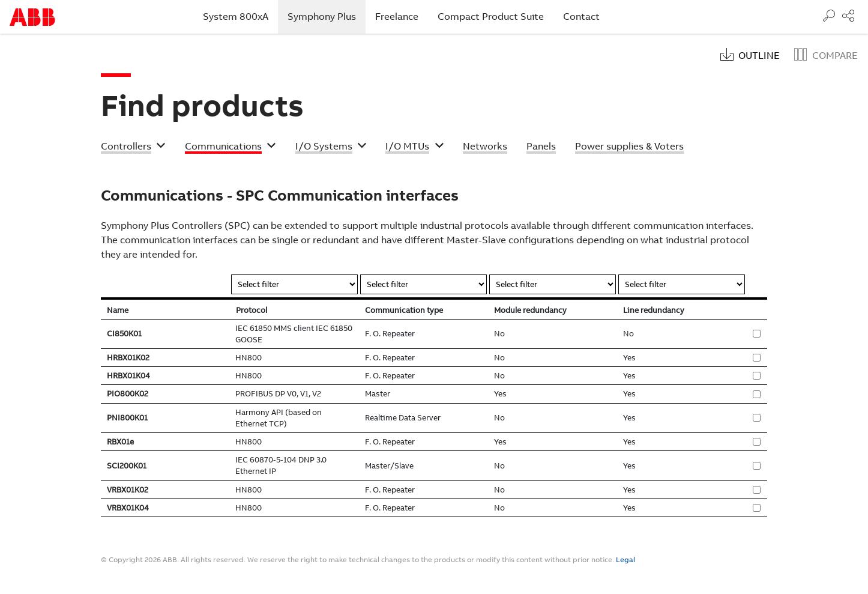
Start (32, 17)
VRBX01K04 (128, 508)
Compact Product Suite (491, 17)
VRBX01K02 (128, 490)
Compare (835, 56)
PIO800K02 (128, 394)
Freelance (397, 17)
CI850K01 (124, 334)
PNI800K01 (127, 418)
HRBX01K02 (128, 358)
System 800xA (236, 17)
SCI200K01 (127, 466)
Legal (625, 560)
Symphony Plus (327, 16)
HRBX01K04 (128, 376)
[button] (133, 148)
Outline (759, 56)
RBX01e (120, 442)
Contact (581, 17)
